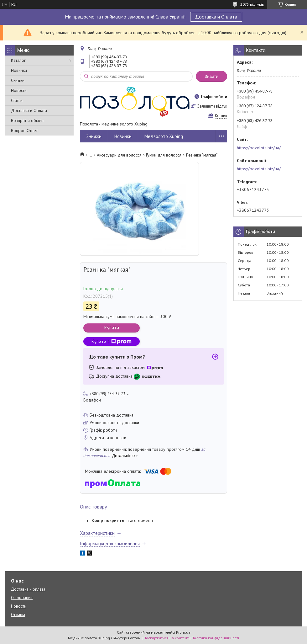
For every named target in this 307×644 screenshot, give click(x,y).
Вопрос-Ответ (24, 130)
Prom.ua (183, 632)
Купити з (112, 341)
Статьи (17, 100)
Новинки (19, 70)
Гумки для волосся (164, 155)
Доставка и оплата (28, 589)
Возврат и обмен (27, 120)
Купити (112, 328)
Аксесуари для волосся (119, 155)
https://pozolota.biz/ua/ (259, 148)
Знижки (94, 136)
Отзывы (18, 615)
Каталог (18, 60)
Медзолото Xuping (164, 136)
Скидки (18, 80)
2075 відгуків (252, 4)
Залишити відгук (212, 106)
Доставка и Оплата (216, 17)
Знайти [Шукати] (211, 76)
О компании (22, 598)
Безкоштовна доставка (112, 415)
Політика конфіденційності (215, 638)
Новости (19, 90)
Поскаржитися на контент (166, 638)
